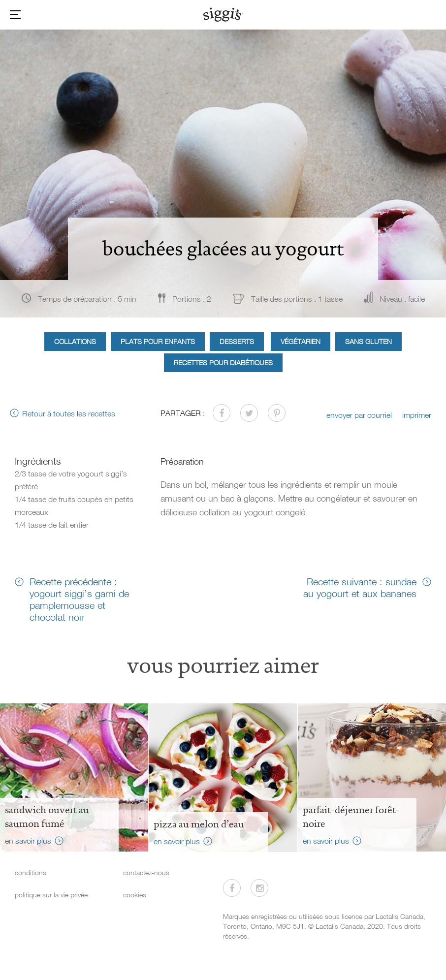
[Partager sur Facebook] (222, 413)
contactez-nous (146, 872)
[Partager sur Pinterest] (277, 413)
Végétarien (301, 341)
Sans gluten (368, 341)
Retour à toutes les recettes (69, 413)
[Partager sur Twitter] (249, 413)
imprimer (417, 415)
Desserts (237, 341)
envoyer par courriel (359, 415)
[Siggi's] (223, 14)
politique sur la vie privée (51, 895)
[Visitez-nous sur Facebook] (232, 888)
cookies (135, 895)
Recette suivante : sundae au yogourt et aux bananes (360, 587)
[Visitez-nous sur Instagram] (259, 888)
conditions (31, 872)
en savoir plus (28, 841)
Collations (75, 341)
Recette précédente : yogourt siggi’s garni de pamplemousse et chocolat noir (79, 599)
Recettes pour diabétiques (223, 363)
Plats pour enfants (158, 341)
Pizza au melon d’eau (199, 824)
